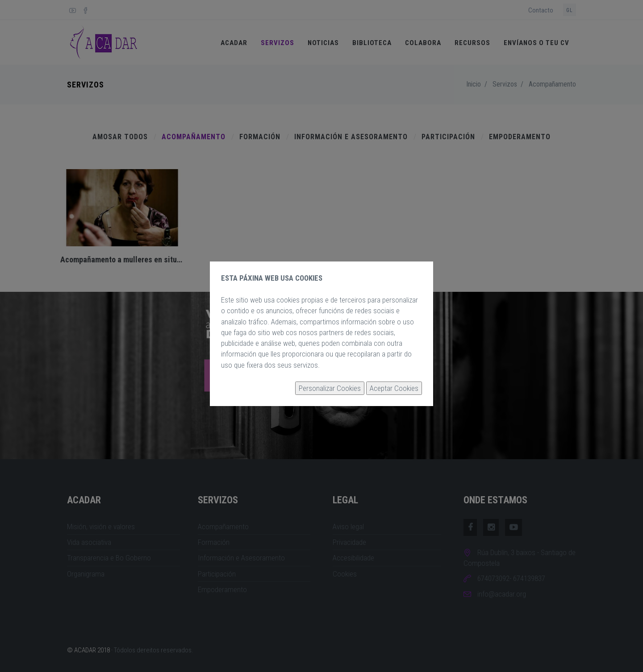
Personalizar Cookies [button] (330, 388)
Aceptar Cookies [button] (394, 388)
